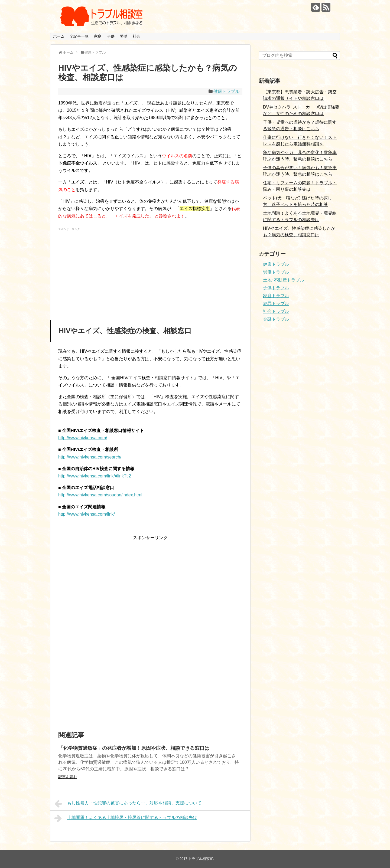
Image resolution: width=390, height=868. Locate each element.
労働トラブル (276, 272)
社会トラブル (276, 311)
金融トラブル (276, 319)
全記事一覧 (79, 36)
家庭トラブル (276, 296)
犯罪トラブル (276, 304)
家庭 (98, 36)
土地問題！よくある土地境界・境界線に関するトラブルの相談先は (126, 818)
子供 (111, 36)
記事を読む (68, 777)
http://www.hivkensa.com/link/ (87, 514)
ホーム (59, 36)
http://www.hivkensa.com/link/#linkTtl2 (95, 476)
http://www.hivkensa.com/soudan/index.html (100, 495)
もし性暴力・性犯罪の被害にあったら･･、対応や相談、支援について (128, 804)
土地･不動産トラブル (284, 280)
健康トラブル (226, 91)
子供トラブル (276, 288)
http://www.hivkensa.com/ (83, 438)
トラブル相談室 (201, 859)
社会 (136, 36)
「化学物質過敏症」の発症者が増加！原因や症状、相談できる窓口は (134, 748)
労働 (123, 36)
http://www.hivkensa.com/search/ (90, 457)
